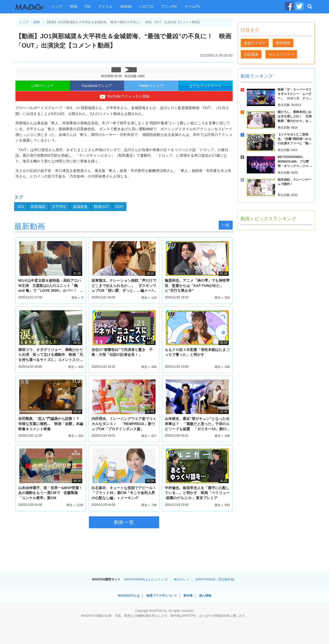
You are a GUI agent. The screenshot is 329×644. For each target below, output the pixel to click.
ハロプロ (146, 6)
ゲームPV (192, 6)
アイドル (105, 6)
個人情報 (205, 596)
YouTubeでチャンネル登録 (124, 97)
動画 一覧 (124, 522)
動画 (37, 22)
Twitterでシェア (151, 86)
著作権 (188, 596)
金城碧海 (80, 207)
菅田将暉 (283, 43)
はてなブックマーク (205, 86)
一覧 (226, 225)
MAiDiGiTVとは (129, 596)
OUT (119, 207)
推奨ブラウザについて (162, 596)
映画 (74, 6)
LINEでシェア (43, 86)
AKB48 (126, 6)
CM (88, 6)
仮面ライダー (255, 43)
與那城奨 (38, 207)
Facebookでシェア (97, 86)
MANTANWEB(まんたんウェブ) (146, 579)
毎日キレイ (181, 579)
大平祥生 (59, 207)
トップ (57, 6)
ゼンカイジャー (281, 54)
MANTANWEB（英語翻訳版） (216, 579)
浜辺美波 (251, 54)
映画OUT (102, 207)
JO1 (21, 207)
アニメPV (169, 6)
